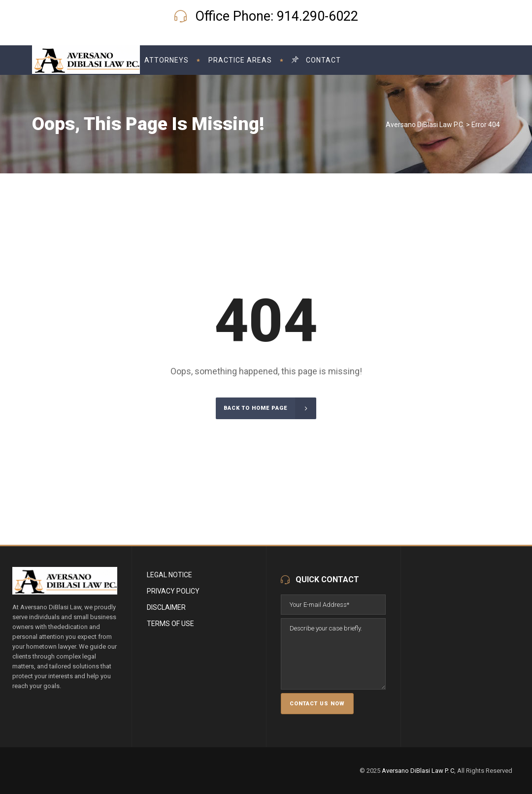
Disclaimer (166, 607)
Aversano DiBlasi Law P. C (418, 771)
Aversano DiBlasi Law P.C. (425, 125)
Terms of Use (170, 624)
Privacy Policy (173, 591)
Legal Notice (169, 575)
